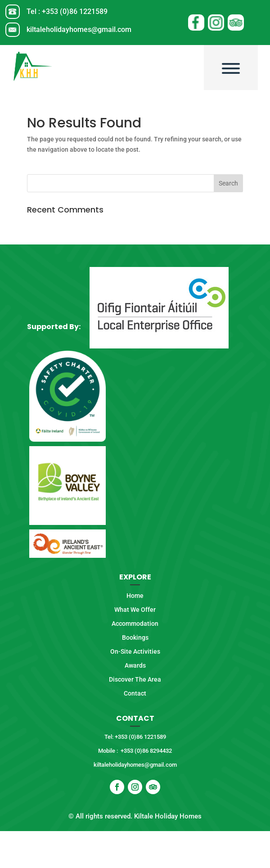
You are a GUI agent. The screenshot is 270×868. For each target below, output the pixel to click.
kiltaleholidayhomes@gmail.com (79, 29)
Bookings (135, 637)
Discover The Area (135, 679)
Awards (135, 665)
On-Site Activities (135, 651)
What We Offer (135, 610)
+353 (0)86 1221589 (75, 11)
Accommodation (135, 624)
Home (135, 596)
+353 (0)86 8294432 (146, 751)
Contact (135, 693)
